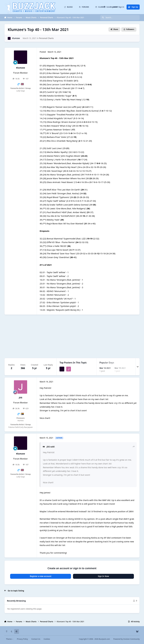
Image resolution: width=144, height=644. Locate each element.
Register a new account (41, 576)
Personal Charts (46, 38)
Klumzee (16, 38)
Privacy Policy (22, 639)
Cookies (47, 639)
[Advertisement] (72, 336)
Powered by (126, 639)
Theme (10, 639)
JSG (21, 397)
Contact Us (36, 639)
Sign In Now (103, 576)
